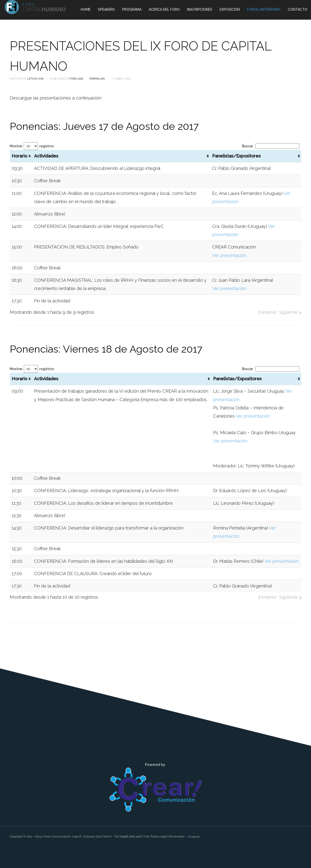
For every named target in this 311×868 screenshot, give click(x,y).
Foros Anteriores (264, 9)
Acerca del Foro (164, 9)
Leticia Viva (35, 79)
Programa (132, 9)
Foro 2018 (76, 79)
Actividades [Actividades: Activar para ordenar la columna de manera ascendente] (46, 156)
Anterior (269, 312)
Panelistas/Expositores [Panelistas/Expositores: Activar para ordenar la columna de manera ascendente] (236, 156)
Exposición (230, 9)
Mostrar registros (32, 146)
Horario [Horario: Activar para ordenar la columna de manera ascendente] (19, 156)
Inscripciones (200, 9)
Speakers (106, 9)
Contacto (298, 9)
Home (86, 9)
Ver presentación (229, 255)
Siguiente (288, 312)
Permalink (97, 79)
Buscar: (271, 146)
